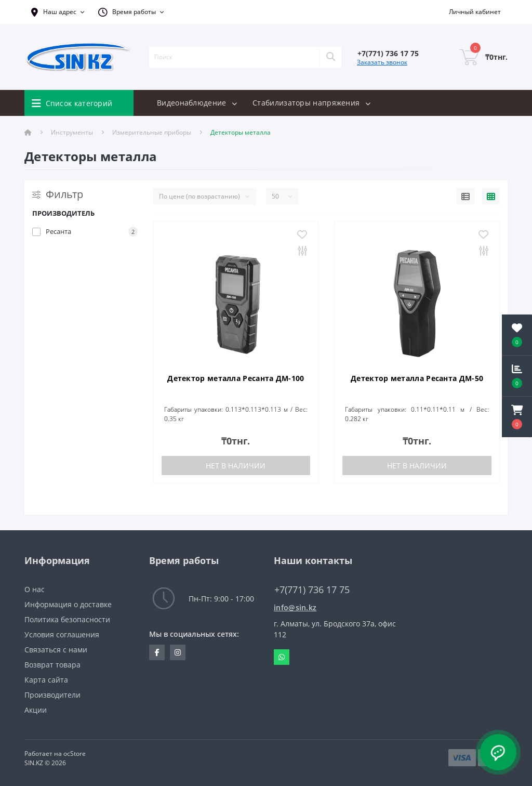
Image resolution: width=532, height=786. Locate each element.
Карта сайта (46, 680)
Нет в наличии (236, 466)
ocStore (75, 754)
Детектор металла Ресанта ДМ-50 (417, 378)
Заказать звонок (382, 62)
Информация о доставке (68, 604)
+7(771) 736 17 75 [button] (312, 590)
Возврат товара (52, 665)
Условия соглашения (62, 634)
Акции (36, 710)
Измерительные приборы (152, 132)
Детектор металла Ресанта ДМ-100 (236, 378)
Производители (52, 695)
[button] (517, 417)
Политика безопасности (67, 619)
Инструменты (72, 132)
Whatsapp (282, 657)
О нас (35, 589)
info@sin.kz (295, 607)
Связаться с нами (56, 650)
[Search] (330, 57)
